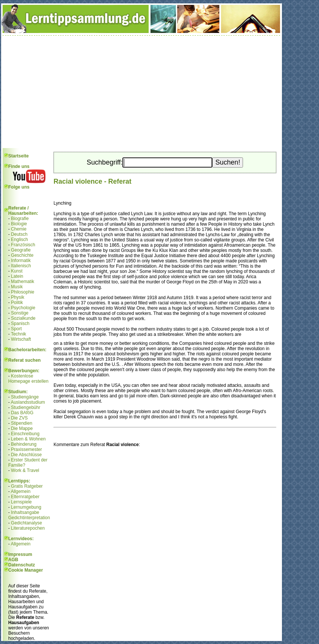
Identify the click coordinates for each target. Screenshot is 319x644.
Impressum (20, 554)
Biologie (19, 224)
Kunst (17, 271)
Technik (19, 334)
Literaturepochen (28, 528)
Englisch (19, 240)
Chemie (19, 229)
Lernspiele (21, 502)
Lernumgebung (26, 507)
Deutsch (19, 234)
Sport (16, 329)
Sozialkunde (23, 318)
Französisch (23, 245)
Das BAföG (22, 413)
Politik (17, 303)
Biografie (20, 219)
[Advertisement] (142, 92)
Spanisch (20, 323)
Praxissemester (26, 449)
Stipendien (22, 423)
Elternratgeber (25, 497)
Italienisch (21, 266)
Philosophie (22, 292)
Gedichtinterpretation (29, 518)
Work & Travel (25, 470)
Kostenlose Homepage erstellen (28, 379)
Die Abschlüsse (26, 455)
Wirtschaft (21, 339)
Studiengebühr (25, 407)
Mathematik (22, 282)
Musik (17, 287)
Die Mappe (22, 428)
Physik (17, 297)
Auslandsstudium (28, 402)
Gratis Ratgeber (27, 486)
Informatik (21, 261)
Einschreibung (25, 434)
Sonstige (20, 313)
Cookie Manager (26, 570)
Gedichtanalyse (26, 523)
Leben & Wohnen (28, 439)
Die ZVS (19, 418)
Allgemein (21, 491)
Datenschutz (22, 565)
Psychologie (23, 308)
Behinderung (24, 444)
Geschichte (22, 255)
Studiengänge (25, 397)
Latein (17, 276)
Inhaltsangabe (25, 512)
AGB (13, 560)
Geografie (21, 250)
